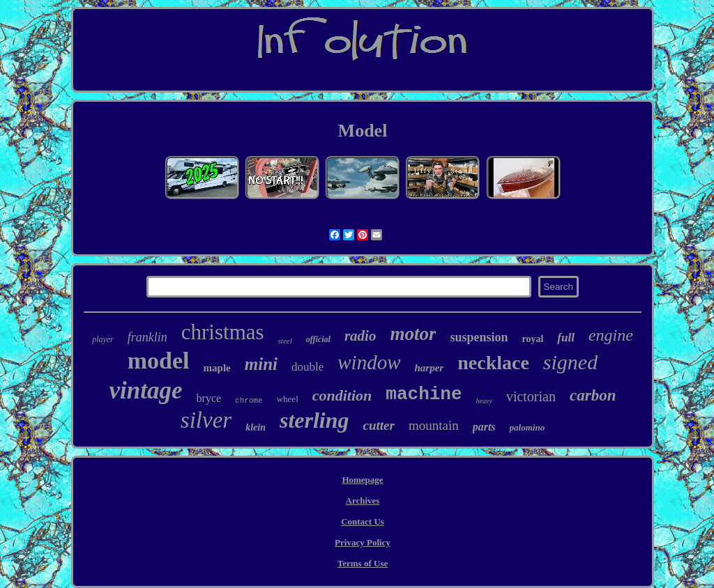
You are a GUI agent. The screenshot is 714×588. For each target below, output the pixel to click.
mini (261, 364)
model (159, 361)
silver (206, 420)
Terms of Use (363, 563)
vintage (146, 390)
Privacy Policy (363, 542)
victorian (531, 396)
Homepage (362, 480)
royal (532, 339)
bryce (209, 398)
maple (217, 368)
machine (424, 394)
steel (285, 341)
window (369, 362)
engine (611, 335)
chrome (249, 401)
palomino (527, 427)
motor (413, 334)
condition (342, 395)
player (103, 339)
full (566, 338)
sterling (314, 420)
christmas (223, 332)
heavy (484, 401)
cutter (379, 425)
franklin (147, 337)
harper (430, 368)
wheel (288, 399)
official (318, 339)
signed (570, 362)
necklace (493, 363)
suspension (479, 337)
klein (256, 427)
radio (360, 336)
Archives (363, 501)
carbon (593, 395)
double (307, 367)
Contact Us (363, 521)
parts (484, 427)
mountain (434, 425)
